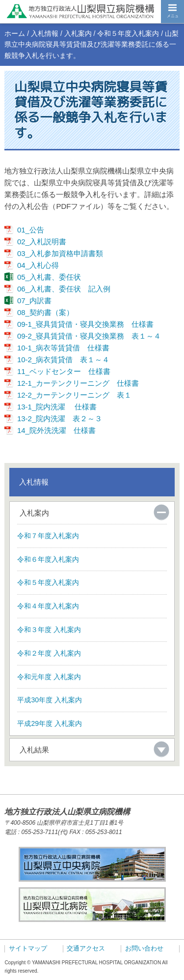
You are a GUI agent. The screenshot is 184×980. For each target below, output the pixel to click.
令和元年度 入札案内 (49, 677)
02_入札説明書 (42, 242)
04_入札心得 (38, 265)
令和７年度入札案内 (48, 536)
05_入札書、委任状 (49, 277)
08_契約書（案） (45, 312)
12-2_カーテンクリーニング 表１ (74, 395)
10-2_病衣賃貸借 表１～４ (63, 360)
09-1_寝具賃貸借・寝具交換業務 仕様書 (85, 324)
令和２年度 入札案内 (49, 653)
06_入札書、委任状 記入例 (64, 289)
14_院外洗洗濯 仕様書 (56, 430)
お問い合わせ (144, 949)
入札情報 (45, 33)
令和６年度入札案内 (48, 559)
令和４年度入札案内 (48, 606)
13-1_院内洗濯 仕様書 (57, 407)
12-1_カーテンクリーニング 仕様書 (78, 383)
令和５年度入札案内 (128, 33)
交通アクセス (86, 949)
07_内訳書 (34, 301)
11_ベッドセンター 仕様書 (64, 371)
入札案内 (78, 33)
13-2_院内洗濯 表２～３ (60, 418)
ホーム (15, 33)
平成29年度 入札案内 (49, 723)
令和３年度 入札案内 (49, 630)
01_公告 (31, 230)
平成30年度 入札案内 (49, 700)
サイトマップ (28, 949)
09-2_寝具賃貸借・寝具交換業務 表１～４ (89, 336)
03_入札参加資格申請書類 (60, 253)
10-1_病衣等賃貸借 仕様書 (63, 348)
